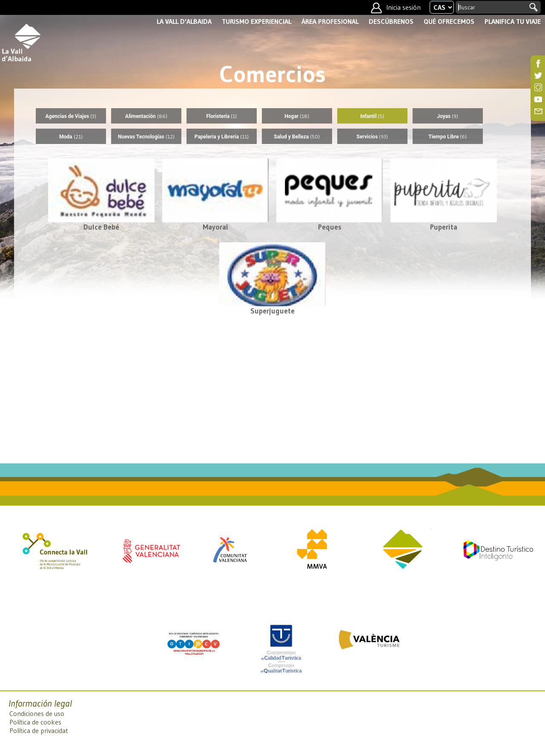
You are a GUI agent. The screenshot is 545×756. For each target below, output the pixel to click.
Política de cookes (35, 722)
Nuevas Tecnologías (146, 137)
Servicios (372, 137)
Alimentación (146, 116)
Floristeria (221, 116)
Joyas (447, 116)
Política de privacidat (39, 730)
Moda (71, 137)
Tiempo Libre (447, 137)
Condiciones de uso (37, 713)
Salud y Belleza (297, 137)
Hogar (297, 116)
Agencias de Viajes (71, 116)
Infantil (372, 116)
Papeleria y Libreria (222, 137)
